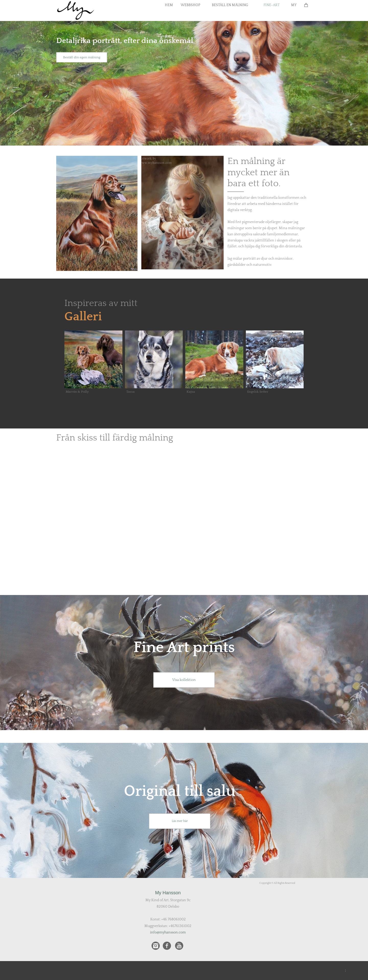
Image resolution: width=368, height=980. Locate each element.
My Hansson (168, 893)
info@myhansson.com (168, 932)
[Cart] (306, 5)
